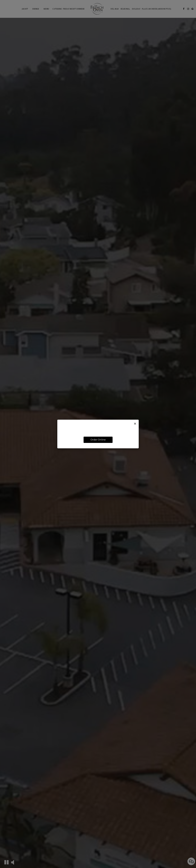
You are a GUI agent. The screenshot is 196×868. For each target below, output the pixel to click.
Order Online (98, 440)
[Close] (135, 424)
